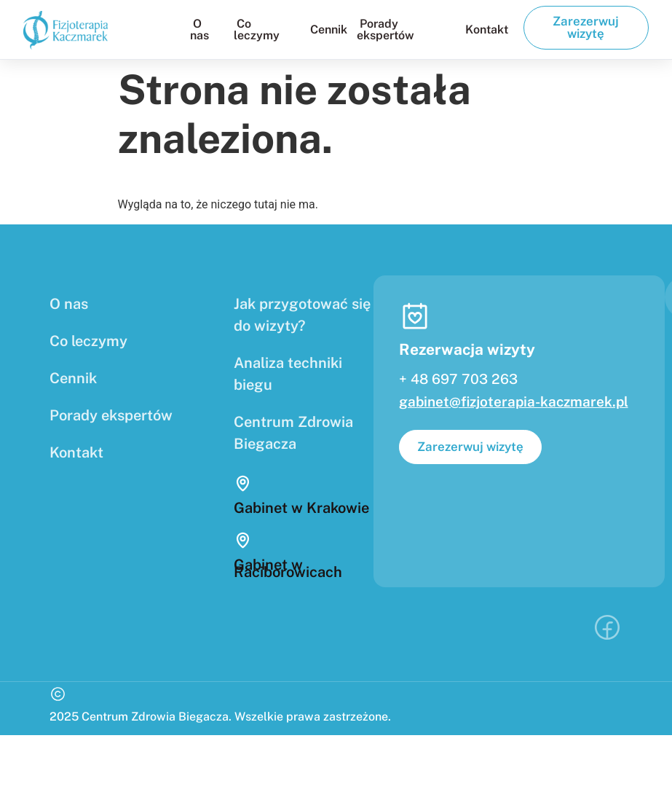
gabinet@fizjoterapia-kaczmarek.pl (514, 401)
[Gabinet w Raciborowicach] (243, 540)
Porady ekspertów (386, 30)
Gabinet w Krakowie (301, 508)
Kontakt (487, 30)
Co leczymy (257, 30)
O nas (199, 30)
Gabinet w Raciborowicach (288, 568)
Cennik (329, 30)
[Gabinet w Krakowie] (243, 483)
